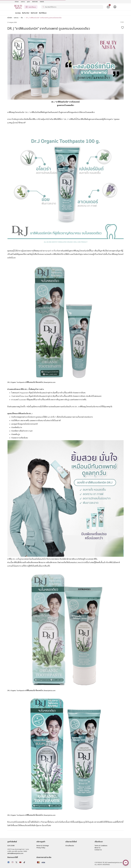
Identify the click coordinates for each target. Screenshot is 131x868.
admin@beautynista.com (15, 853)
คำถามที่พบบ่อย (70, 846)
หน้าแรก (17, 2)
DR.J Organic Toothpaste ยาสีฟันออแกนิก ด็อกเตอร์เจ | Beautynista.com (31, 690)
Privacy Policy (41, 848)
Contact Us (98, 850)
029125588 (11, 846)
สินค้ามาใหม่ (35, 2)
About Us (97, 848)
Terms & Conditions (101, 846)
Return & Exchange (43, 846)
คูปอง (28, 2)
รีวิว (22, 18)
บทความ (23, 2)
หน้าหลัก (10, 18)
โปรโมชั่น (42, 2)
